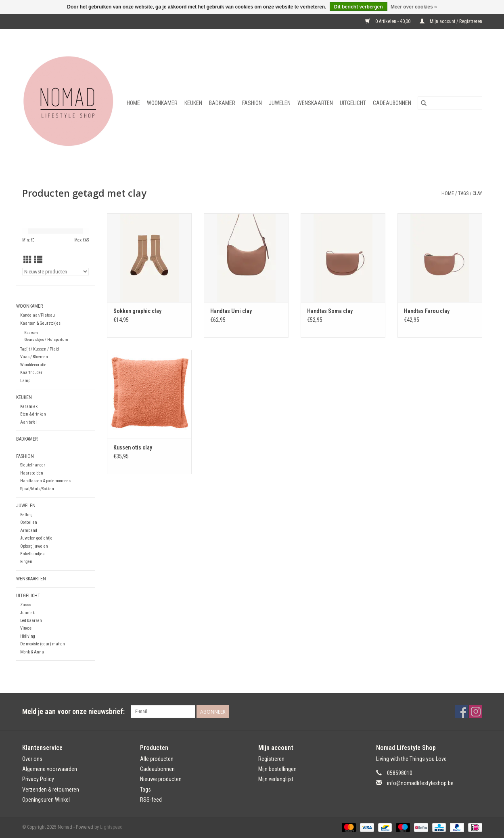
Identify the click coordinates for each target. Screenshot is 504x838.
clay (477, 193)
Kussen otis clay (133, 447)
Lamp (25, 381)
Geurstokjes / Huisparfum (46, 339)
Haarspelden (32, 473)
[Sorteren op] (55, 272)
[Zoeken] (450, 103)
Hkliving (28, 636)
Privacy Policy (38, 779)
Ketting (26, 515)
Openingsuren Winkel (46, 800)
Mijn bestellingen (277, 769)
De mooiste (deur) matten (43, 644)
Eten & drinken (33, 414)
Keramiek (29, 406)
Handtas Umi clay (231, 311)
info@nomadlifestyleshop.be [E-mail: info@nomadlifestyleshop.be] (420, 783)
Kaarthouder (31, 373)
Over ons (32, 759)
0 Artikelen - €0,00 (388, 21)
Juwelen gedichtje (36, 538)
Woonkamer (162, 103)
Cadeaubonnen (392, 103)
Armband (29, 530)
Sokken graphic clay (137, 311)
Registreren (271, 759)
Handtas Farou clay (427, 311)
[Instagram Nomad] (476, 712)
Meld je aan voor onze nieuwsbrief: (73, 711)
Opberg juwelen (34, 546)
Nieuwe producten (161, 779)
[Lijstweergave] (38, 260)
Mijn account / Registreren (451, 21)
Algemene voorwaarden (50, 769)
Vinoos (26, 628)
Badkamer (222, 103)
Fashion (252, 103)
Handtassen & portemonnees (45, 481)
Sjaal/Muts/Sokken (37, 489)
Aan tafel (28, 422)
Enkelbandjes (32, 554)
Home (133, 103)
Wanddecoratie (33, 365)
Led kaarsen (31, 621)
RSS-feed (151, 800)
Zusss (26, 605)
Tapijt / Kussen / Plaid (40, 349)
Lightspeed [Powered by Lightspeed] (111, 827)
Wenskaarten (315, 103)
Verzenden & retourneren (51, 790)
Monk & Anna (32, 652)
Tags (463, 193)
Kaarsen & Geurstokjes (40, 323)
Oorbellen (29, 522)
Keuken (193, 103)
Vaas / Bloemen (34, 357)
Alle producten (157, 759)
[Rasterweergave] (28, 260)
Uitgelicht (353, 103)
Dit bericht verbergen (359, 7)
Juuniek (27, 613)
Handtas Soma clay (330, 311)
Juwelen (280, 103)
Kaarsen (31, 333)
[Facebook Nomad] (462, 712)
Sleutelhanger (33, 465)
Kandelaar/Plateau (38, 315)
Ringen (26, 562)
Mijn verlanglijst (276, 779)
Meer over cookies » (414, 7)
